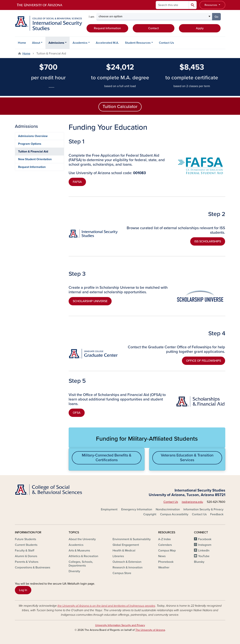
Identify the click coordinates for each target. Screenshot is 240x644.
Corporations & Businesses (33, 567)
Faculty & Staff (25, 551)
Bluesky (199, 562)
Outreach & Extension (127, 562)
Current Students (26, 545)
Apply (200, 28)
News (162, 556)
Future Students (25, 539)
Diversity (74, 571)
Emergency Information (137, 509)
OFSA (77, 413)
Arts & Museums (79, 551)
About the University (82, 539)
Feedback (217, 514)
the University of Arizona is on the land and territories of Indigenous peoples (106, 606)
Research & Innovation (128, 567)
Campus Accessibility (174, 514)
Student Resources (138, 43)
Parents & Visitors (27, 562)
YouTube (204, 556)
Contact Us (166, 43)
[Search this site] (172, 5)
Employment (109, 509)
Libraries (118, 556)
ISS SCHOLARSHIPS (208, 241)
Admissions (56, 43)
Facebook (205, 539)
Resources (211, 5)
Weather (164, 567)
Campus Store (122, 573)
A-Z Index (164, 539)
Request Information (107, 28)
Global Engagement (126, 545)
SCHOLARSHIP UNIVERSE (90, 301)
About (36, 43)
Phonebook (166, 562)
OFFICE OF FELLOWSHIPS (204, 361)
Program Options (30, 144)
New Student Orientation (35, 159)
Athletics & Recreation (83, 556)
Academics (80, 43)
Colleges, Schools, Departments (81, 564)
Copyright (150, 514)
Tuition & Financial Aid (33, 152)
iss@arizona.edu (192, 502)
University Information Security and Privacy (120, 625)
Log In (23, 590)
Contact (153, 28)
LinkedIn (204, 551)
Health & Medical (124, 551)
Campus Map (167, 551)
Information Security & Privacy (203, 509)
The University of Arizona (150, 630)
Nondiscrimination (168, 509)
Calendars (165, 545)
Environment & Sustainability (132, 539)
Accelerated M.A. (107, 43)
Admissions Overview (33, 136)
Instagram (205, 545)
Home (22, 43)
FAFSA (77, 182)
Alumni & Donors (26, 556)
